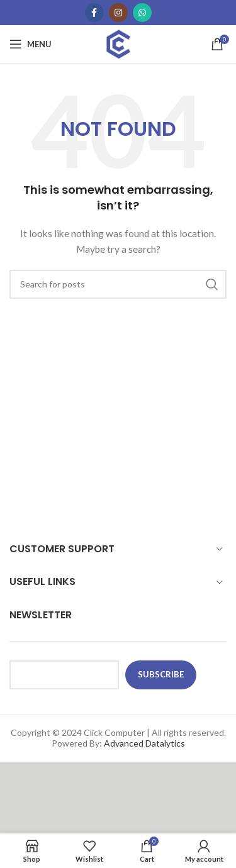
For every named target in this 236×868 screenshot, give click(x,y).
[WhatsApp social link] (142, 13)
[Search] (118, 284)
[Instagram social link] (118, 13)
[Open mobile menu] (31, 44)
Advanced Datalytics (144, 743)
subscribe (161, 674)
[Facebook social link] (94, 13)
